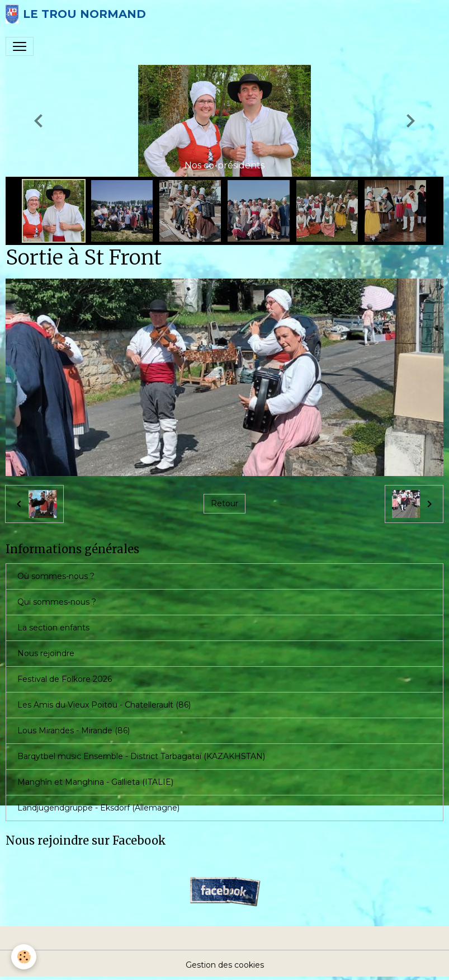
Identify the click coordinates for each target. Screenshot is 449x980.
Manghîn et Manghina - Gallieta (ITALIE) (95, 782)
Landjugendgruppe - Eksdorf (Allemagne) (98, 808)
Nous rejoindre (46, 653)
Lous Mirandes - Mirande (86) (74, 731)
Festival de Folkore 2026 (65, 679)
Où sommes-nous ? (56, 576)
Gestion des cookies (225, 965)
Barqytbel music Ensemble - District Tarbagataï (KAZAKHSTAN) (141, 756)
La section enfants (53, 628)
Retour (224, 503)
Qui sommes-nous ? (57, 602)
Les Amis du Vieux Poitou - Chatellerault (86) (104, 705)
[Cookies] (24, 957)
